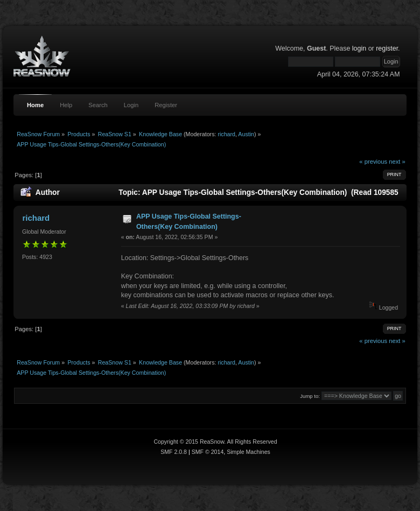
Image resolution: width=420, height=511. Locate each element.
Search (98, 105)
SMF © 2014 (208, 452)
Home (35, 105)
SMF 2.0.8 (174, 452)
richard (226, 134)
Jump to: (310, 396)
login (359, 48)
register (387, 48)
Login (131, 105)
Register (166, 105)
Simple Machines (248, 452)
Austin (246, 134)
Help (66, 105)
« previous (373, 162)
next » (397, 162)
